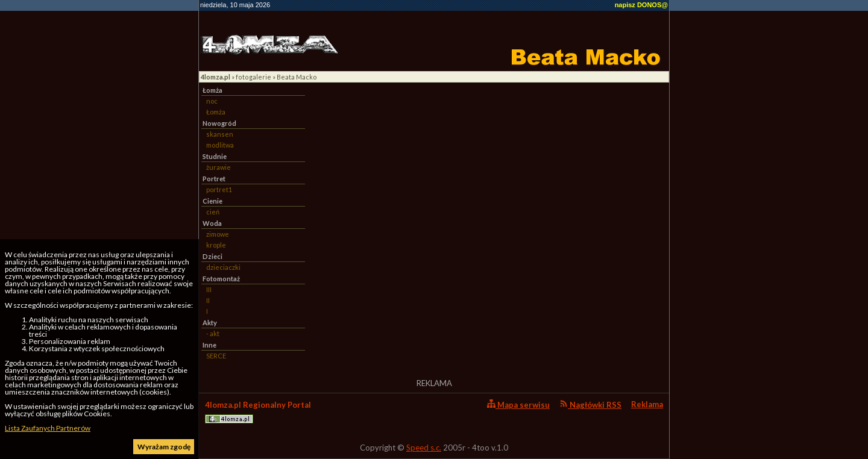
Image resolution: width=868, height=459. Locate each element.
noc (212, 101)
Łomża (212, 90)
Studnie (215, 156)
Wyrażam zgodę (164, 447)
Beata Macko (297, 77)
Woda (212, 223)
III (209, 289)
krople (216, 245)
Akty (210, 323)
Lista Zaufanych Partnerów (48, 428)
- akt (213, 333)
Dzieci (212, 256)
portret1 (219, 189)
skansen (220, 134)
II (208, 300)
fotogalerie (253, 77)
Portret (214, 179)
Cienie (212, 201)
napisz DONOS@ (641, 5)
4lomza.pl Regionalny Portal (258, 412)
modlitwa (220, 145)
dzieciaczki (223, 267)
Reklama (647, 404)
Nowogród (219, 123)
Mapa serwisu (518, 404)
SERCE (216, 356)
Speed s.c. (424, 448)
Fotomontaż (221, 279)
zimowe (218, 234)
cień (213, 212)
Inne (209, 345)
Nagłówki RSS (590, 404)
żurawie (219, 167)
